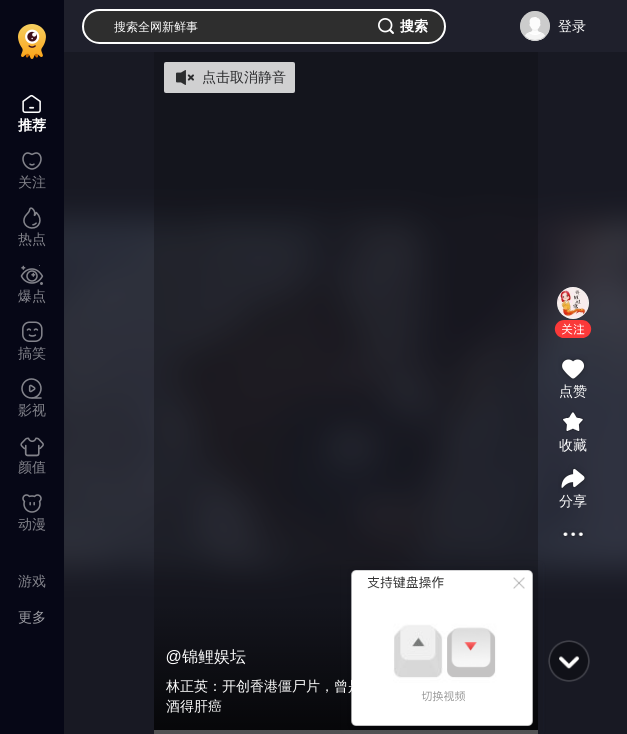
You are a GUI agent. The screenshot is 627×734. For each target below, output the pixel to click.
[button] (573, 329)
